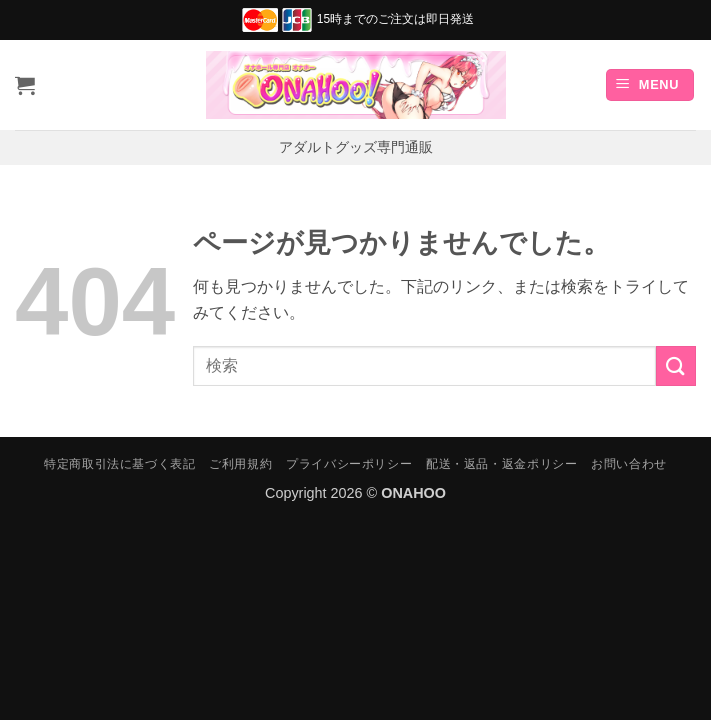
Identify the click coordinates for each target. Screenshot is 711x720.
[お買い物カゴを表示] (25, 85)
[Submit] (676, 365)
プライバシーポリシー (349, 464)
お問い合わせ (629, 464)
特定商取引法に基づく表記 (119, 464)
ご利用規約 (240, 464)
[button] (650, 85)
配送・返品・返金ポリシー (501, 464)
